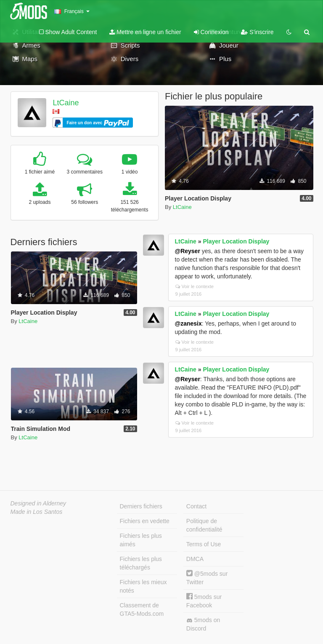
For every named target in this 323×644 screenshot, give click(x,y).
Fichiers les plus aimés (141, 540)
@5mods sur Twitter (207, 578)
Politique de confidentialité (204, 525)
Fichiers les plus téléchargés (141, 563)
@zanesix (188, 323)
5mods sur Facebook (204, 601)
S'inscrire (257, 32)
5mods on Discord (203, 624)
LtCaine (66, 103)
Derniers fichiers (141, 506)
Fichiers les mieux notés (143, 586)
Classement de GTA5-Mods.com (142, 609)
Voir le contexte (195, 286)
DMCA (195, 559)
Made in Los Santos (37, 512)
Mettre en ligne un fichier (145, 32)
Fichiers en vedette (145, 521)
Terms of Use (204, 544)
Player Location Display (236, 241)
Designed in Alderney (38, 503)
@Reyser (188, 251)
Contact (196, 506)
